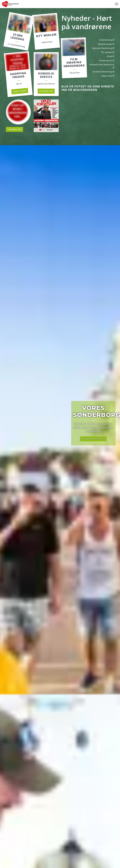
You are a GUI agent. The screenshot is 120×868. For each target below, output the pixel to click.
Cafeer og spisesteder (93, 439)
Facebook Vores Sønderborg (102, 66)
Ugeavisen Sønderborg (103, 48)
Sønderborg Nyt (106, 44)
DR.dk (111, 56)
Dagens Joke (108, 76)
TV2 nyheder (108, 52)
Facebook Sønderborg (103, 72)
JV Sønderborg (107, 40)
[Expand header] (117, 4)
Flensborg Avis (107, 60)
